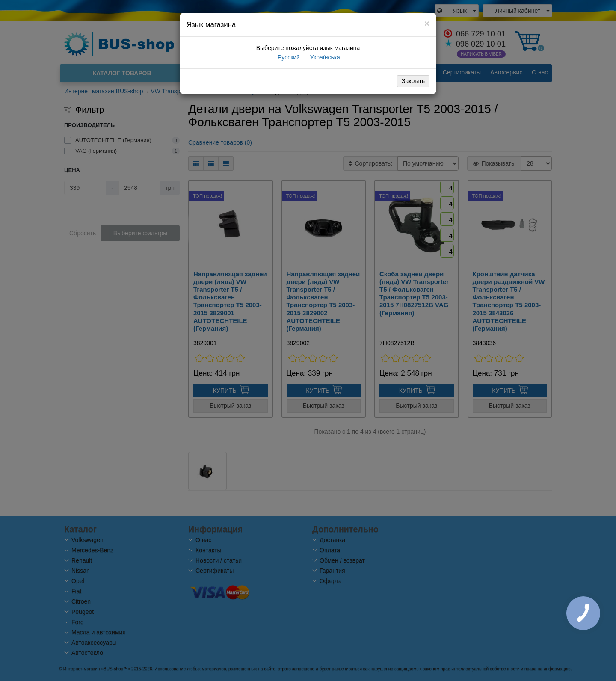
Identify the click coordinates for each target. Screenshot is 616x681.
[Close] (427, 23)
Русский (288, 57)
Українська (324, 57)
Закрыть (413, 81)
